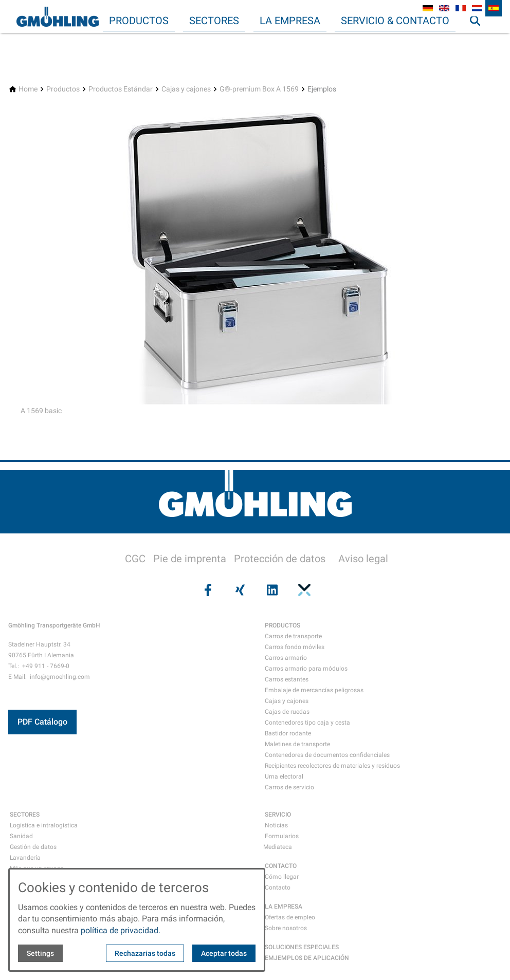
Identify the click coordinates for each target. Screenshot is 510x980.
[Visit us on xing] (239, 590)
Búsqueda (480, 41)
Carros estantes (287, 679)
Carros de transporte (293, 636)
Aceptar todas (224, 953)
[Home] (28, 89)
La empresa (290, 21)
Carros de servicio (289, 787)
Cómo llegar (282, 877)
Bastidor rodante (288, 733)
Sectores (214, 21)
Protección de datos (280, 559)
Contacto (278, 887)
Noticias (276, 825)
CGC (135, 559)
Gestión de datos (33, 847)
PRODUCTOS (283, 625)
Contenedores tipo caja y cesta (307, 723)
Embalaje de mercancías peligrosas (314, 690)
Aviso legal (363, 559)
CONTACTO (281, 866)
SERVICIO (278, 815)
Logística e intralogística (44, 825)
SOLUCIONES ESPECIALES (302, 947)
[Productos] (63, 89)
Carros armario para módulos (306, 669)
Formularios (282, 836)
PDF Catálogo (42, 722)
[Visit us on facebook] (207, 590)
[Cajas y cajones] (186, 89)
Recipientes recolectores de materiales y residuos (332, 766)
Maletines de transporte (297, 744)
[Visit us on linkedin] (271, 590)
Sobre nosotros (286, 928)
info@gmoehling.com (60, 677)
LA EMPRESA (284, 907)
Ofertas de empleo (290, 917)
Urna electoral (284, 776)
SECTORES (25, 815)
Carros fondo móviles (295, 647)
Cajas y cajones (287, 701)
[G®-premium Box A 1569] (259, 89)
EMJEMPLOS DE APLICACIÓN (307, 958)
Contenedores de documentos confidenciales (327, 755)
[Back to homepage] (58, 16)
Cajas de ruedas (287, 712)
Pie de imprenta (190, 559)
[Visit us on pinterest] (303, 590)
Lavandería (25, 858)
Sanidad (21, 836)
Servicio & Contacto (395, 21)
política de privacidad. (121, 930)
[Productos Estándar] (121, 89)
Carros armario (286, 658)
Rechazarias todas (145, 953)
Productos (139, 21)
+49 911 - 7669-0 (46, 666)
